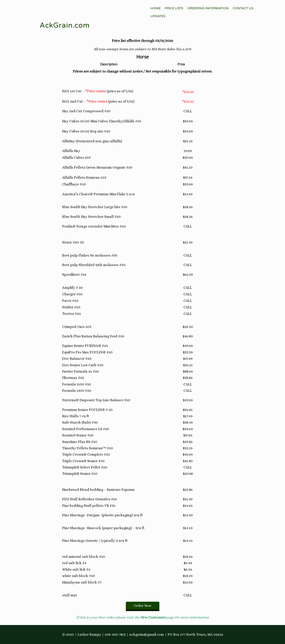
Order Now (143, 606)
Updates (158, 16)
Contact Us (243, 8)
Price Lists (174, 8)
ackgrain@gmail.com (147, 635)
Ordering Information (208, 8)
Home (156, 8)
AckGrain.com (65, 25)
